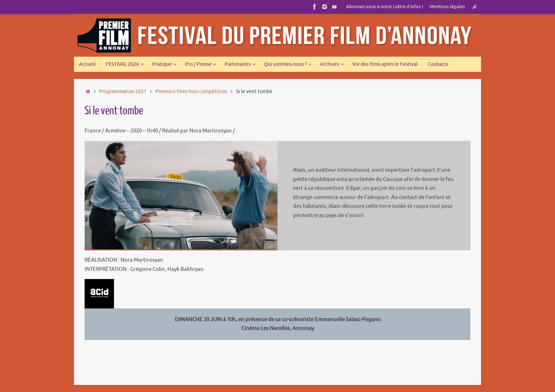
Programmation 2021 (123, 92)
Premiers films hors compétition (191, 92)
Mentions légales (447, 7)
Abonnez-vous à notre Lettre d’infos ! (385, 7)
